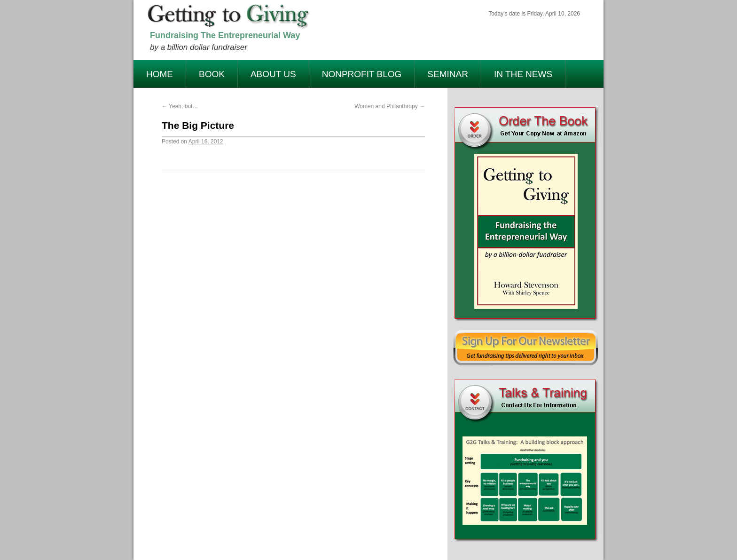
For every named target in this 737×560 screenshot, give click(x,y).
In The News (523, 74)
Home (160, 74)
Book (212, 74)
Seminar (448, 74)
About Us (273, 74)
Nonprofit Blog (362, 74)
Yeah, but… (180, 106)
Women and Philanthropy (390, 106)
